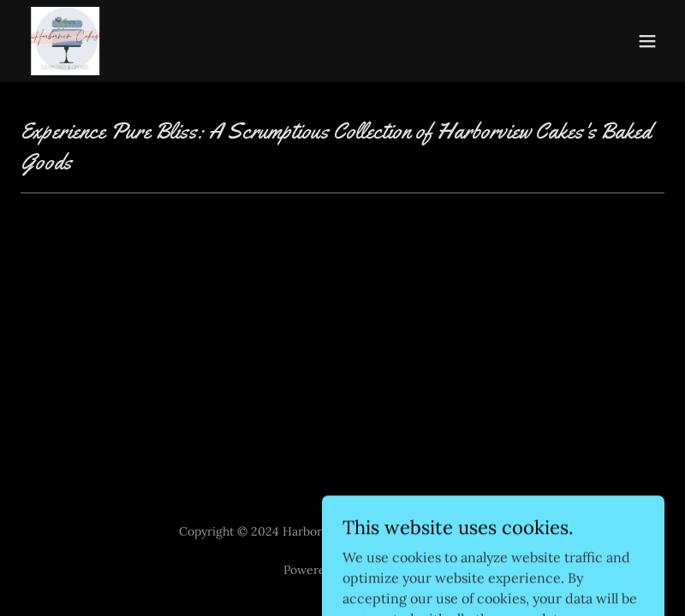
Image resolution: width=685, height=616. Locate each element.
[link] (87, 41)
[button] (647, 41)
